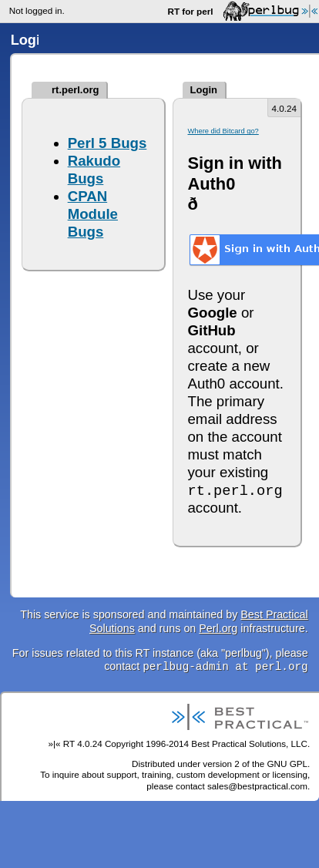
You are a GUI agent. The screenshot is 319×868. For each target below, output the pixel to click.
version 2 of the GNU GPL (255, 764)
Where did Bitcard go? (223, 131)
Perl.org (218, 628)
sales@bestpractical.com (257, 786)
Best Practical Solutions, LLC (249, 744)
